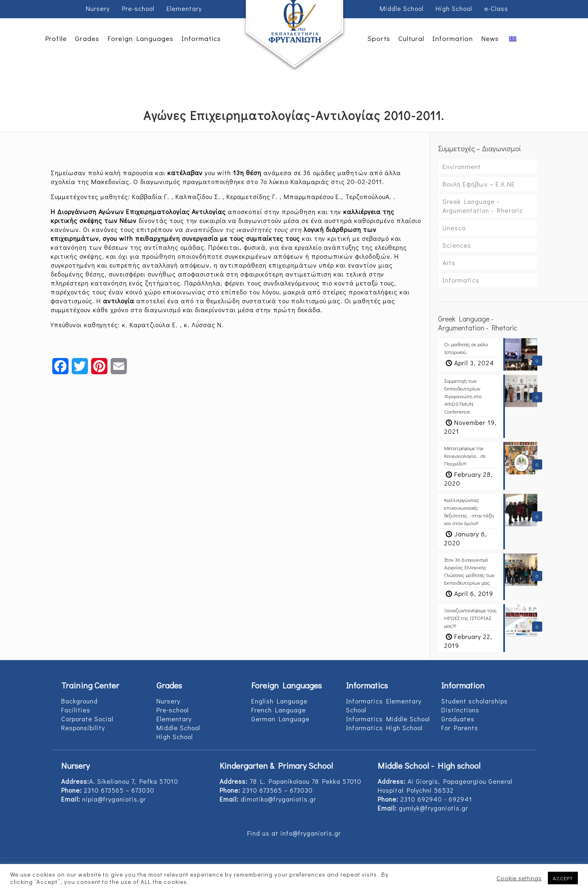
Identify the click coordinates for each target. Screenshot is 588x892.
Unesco (454, 228)
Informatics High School (384, 728)
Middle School (402, 8)
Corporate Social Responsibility (87, 723)
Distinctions (460, 710)
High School (454, 8)
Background (79, 701)
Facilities (76, 710)
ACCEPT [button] (563, 878)
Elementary (184, 8)
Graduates (458, 719)
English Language (279, 701)
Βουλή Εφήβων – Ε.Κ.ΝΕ (479, 184)
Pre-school (138, 8)
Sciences (457, 245)
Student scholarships (475, 701)
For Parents (460, 728)
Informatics (461, 280)
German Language (280, 719)
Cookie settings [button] (519, 878)
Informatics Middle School (388, 719)
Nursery (98, 8)
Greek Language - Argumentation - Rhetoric (483, 206)
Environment (462, 166)
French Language (279, 710)
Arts (449, 263)
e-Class (496, 8)
